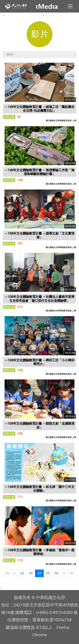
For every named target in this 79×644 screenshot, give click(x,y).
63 (31, 573)
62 (22, 573)
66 (57, 573)
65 (48, 573)
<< (7, 573)
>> (72, 573)
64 (39, 573)
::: (4, 15)
